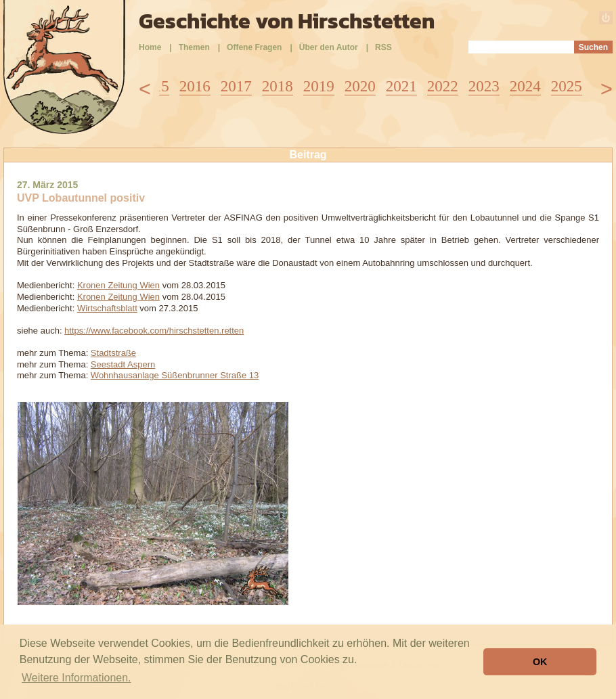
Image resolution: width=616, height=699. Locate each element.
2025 (567, 86)
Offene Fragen (254, 47)
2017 (236, 86)
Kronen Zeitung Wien (118, 285)
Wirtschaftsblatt (107, 308)
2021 (401, 86)
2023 (484, 86)
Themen (194, 47)
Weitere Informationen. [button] (76, 678)
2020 (360, 86)
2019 (319, 86)
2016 (195, 86)
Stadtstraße (113, 353)
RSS (383, 47)
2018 (278, 86)
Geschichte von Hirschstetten (287, 21)
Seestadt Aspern (123, 364)
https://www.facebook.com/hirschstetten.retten (154, 331)
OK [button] (540, 662)
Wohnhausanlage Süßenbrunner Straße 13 (175, 375)
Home (150, 47)
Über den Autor (329, 47)
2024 (525, 86)
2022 (443, 86)
